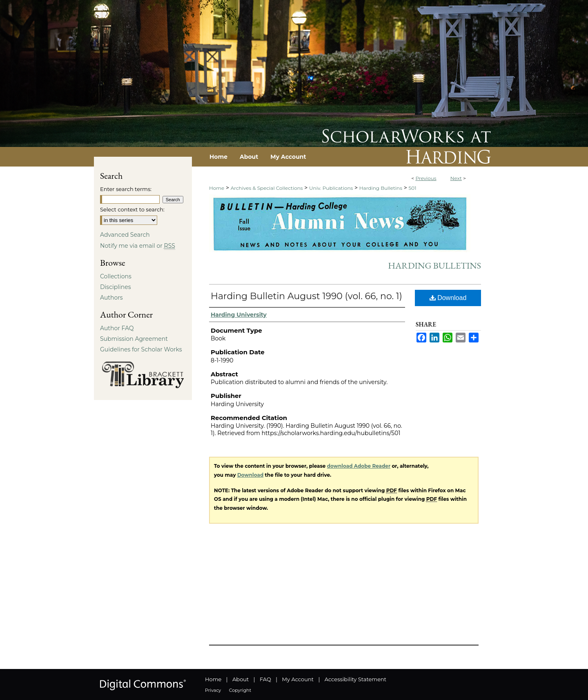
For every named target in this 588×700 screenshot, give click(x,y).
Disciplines (115, 287)
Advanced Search (125, 235)
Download (448, 298)
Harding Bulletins (381, 188)
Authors (111, 298)
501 (412, 188)
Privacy (213, 690)
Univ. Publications (331, 188)
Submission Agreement (134, 339)
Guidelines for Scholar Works (141, 349)
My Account (298, 679)
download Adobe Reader (359, 466)
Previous (426, 178)
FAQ (265, 679)
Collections (116, 276)
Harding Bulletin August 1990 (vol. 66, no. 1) (306, 296)
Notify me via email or (138, 246)
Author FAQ (117, 328)
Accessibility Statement (355, 679)
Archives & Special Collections (267, 188)
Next (456, 178)
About (241, 679)
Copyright (240, 690)
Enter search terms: (126, 189)
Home (217, 188)
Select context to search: (132, 209)
